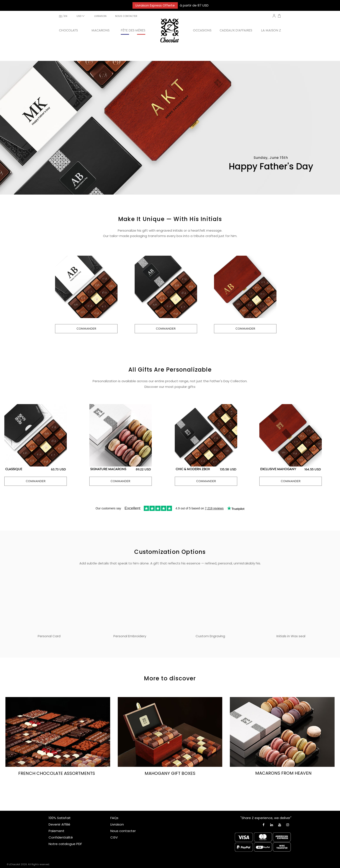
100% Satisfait (60, 818)
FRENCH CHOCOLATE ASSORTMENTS (57, 773)
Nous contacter (123, 831)
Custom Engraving (210, 636)
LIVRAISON (100, 16)
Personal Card (49, 636)
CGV (114, 837)
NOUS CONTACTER (126, 16)
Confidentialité (61, 837)
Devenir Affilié (59, 824)
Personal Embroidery (130, 636)
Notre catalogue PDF (65, 844)
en (66, 16)
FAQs (114, 818)
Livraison (117, 824)
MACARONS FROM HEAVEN (283, 773)
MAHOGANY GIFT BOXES (170, 773)
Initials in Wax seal (291, 636)
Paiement (56, 831)
